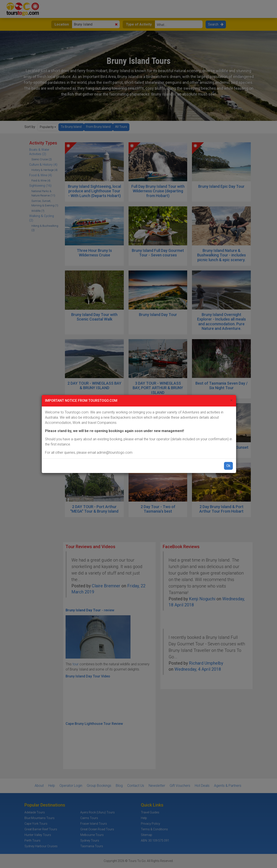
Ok (228, 466)
